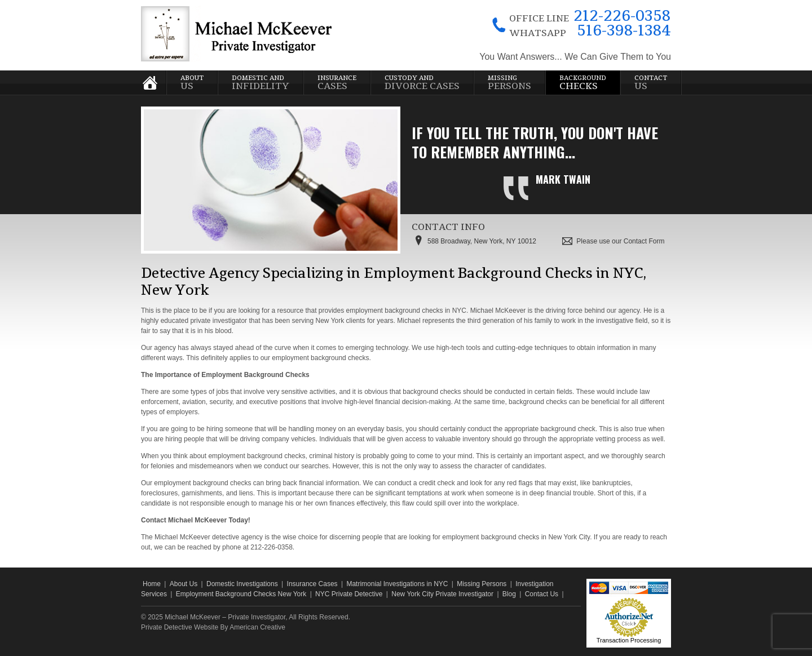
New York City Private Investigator (442, 594)
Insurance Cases (312, 584)
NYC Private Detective (349, 594)
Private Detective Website (180, 627)
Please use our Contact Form (620, 241)
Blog (509, 594)
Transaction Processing (629, 640)
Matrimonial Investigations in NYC (397, 584)
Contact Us (542, 594)
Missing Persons (482, 584)
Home (152, 584)
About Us (184, 584)
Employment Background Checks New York (241, 594)
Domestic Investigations (242, 584)
